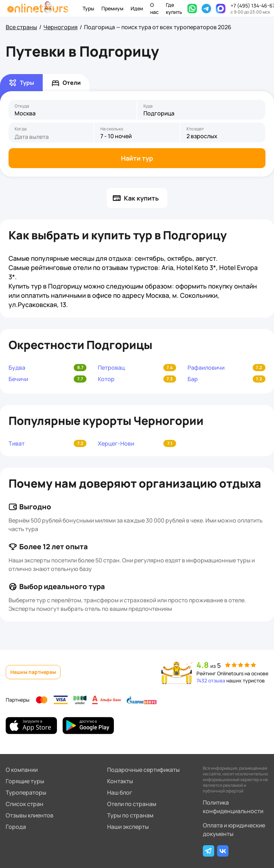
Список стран (25, 804)
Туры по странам (130, 815)
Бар (193, 379)
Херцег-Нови (116, 443)
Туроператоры (26, 792)
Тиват (17, 443)
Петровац (111, 368)
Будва (17, 368)
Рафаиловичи (206, 368)
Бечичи (18, 379)
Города (16, 827)
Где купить (174, 8)
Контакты (120, 781)
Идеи (137, 8)
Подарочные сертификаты (143, 770)
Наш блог (120, 792)
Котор (106, 379)
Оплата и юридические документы (234, 830)
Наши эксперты (128, 827)
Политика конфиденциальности (233, 807)
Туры (88, 8)
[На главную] (38, 8)
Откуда (22, 106)
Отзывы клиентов (30, 815)
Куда (148, 106)
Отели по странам (132, 804)
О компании (22, 770)
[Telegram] (209, 851)
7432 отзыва (211, 680)
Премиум (112, 8)
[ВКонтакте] (223, 851)
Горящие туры (25, 781)
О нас (154, 8)
